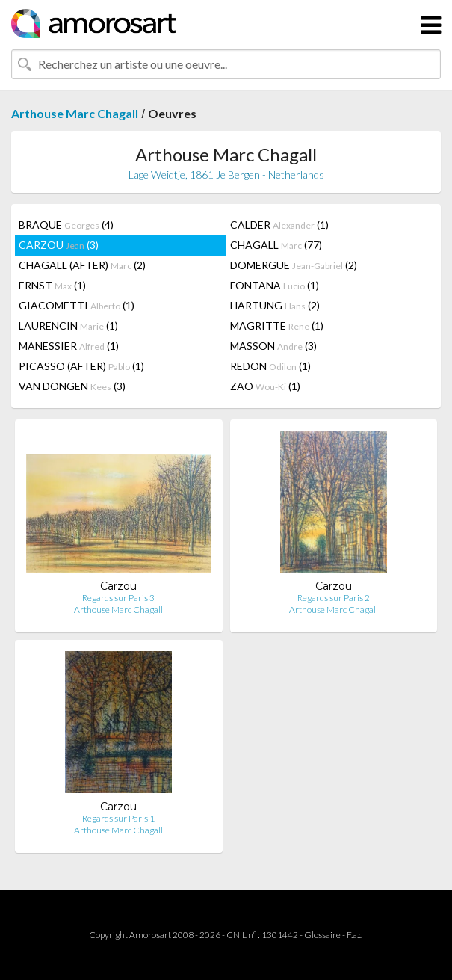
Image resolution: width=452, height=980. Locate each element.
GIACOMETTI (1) (77, 305)
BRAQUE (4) (66, 225)
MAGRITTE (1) (277, 326)
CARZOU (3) (59, 245)
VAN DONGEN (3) (72, 386)
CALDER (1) (279, 225)
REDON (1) (270, 366)
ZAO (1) (265, 386)
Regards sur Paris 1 (118, 818)
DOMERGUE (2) (294, 265)
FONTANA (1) (275, 285)
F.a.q (355, 935)
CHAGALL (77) (276, 245)
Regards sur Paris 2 (334, 598)
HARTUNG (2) (275, 305)
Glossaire (322, 935)
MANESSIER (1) (69, 346)
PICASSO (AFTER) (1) (81, 366)
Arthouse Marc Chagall (75, 113)
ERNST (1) (52, 285)
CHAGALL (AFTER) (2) (82, 265)
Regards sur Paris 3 (118, 598)
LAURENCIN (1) (68, 326)
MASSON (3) (273, 346)
